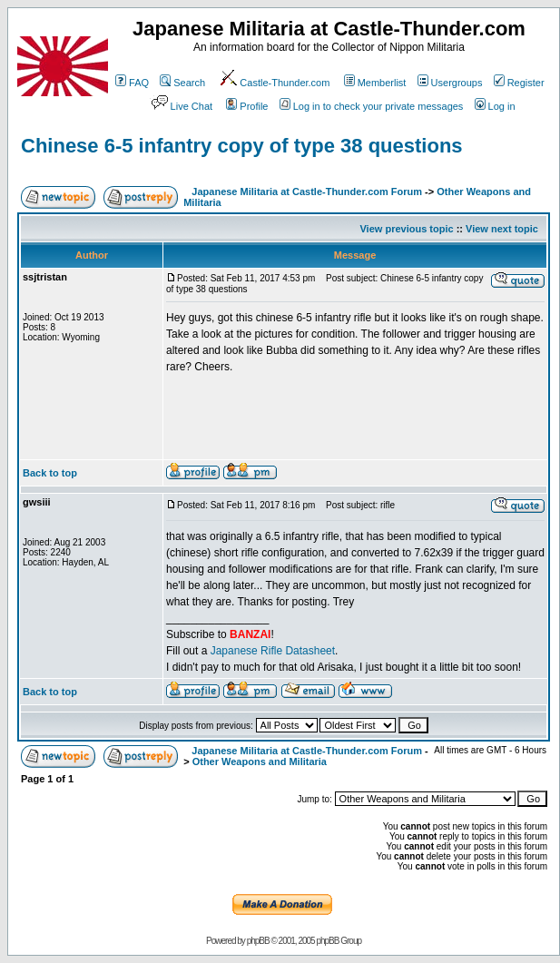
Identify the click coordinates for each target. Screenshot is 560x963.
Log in (495, 106)
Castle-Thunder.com (274, 83)
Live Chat (181, 106)
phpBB (258, 941)
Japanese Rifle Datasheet (273, 651)
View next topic (502, 229)
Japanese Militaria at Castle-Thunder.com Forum (307, 192)
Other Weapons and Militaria (260, 762)
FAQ (132, 83)
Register (519, 83)
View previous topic (406, 229)
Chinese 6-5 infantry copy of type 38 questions (242, 146)
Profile (247, 106)
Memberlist (375, 83)
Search (182, 83)
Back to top (50, 473)
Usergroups (450, 83)
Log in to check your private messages (372, 106)
